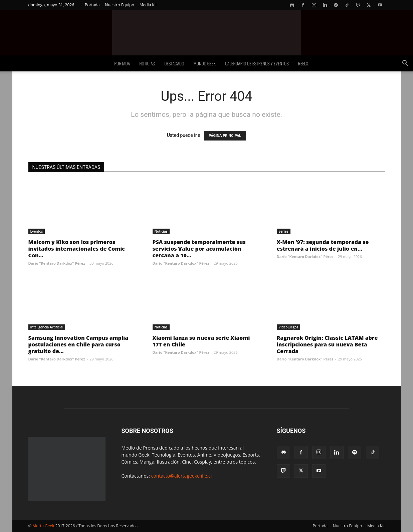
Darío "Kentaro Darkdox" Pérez (57, 263)
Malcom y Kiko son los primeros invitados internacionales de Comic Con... (77, 249)
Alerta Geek (44, 526)
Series (284, 231)
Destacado (174, 63)
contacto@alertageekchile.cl (182, 476)
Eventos (37, 231)
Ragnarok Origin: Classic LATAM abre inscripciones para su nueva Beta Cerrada (327, 344)
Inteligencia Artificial (47, 327)
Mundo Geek (205, 63)
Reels (303, 63)
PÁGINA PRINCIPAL (225, 136)
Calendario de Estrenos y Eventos (257, 63)
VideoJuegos (289, 327)
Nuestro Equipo (119, 5)
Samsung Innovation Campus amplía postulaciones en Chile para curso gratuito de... (78, 344)
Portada (92, 5)
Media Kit (148, 5)
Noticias (147, 63)
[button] (405, 64)
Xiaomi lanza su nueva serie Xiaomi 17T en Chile (201, 341)
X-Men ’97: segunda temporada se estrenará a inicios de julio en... (323, 245)
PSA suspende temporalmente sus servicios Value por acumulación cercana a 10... (199, 249)
